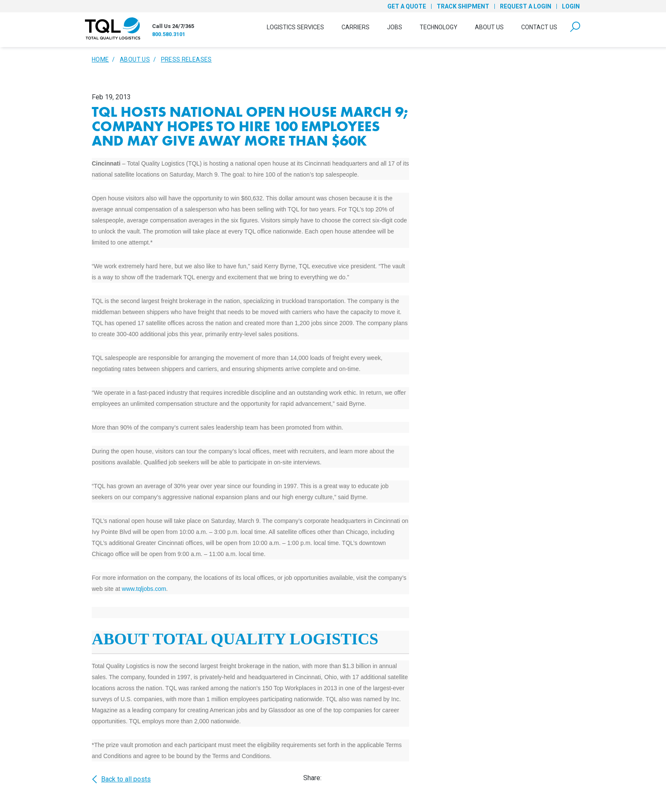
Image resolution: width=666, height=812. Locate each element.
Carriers (356, 27)
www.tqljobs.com (144, 589)
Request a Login (526, 6)
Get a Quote (407, 6)
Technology (439, 27)
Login (571, 6)
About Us (489, 27)
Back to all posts (121, 779)
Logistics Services (295, 27)
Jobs (395, 27)
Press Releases (186, 59)
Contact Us (539, 27)
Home (100, 59)
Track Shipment (463, 6)
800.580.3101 (169, 34)
